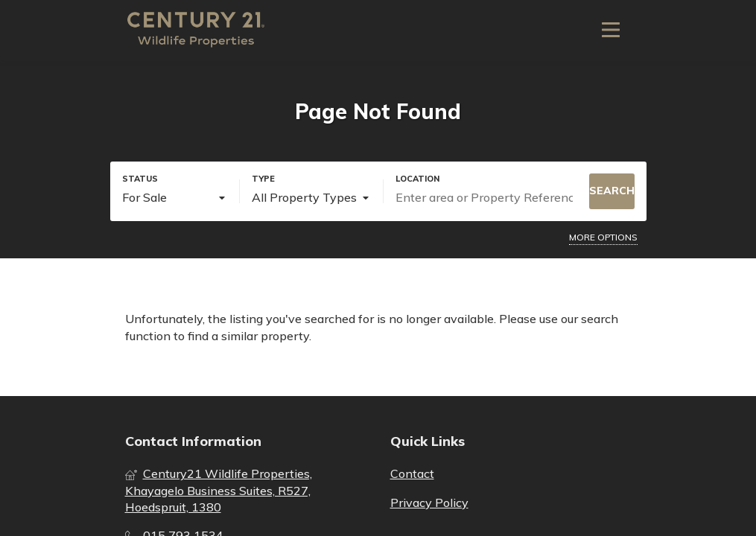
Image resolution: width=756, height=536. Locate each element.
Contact (412, 473)
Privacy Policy (429, 502)
